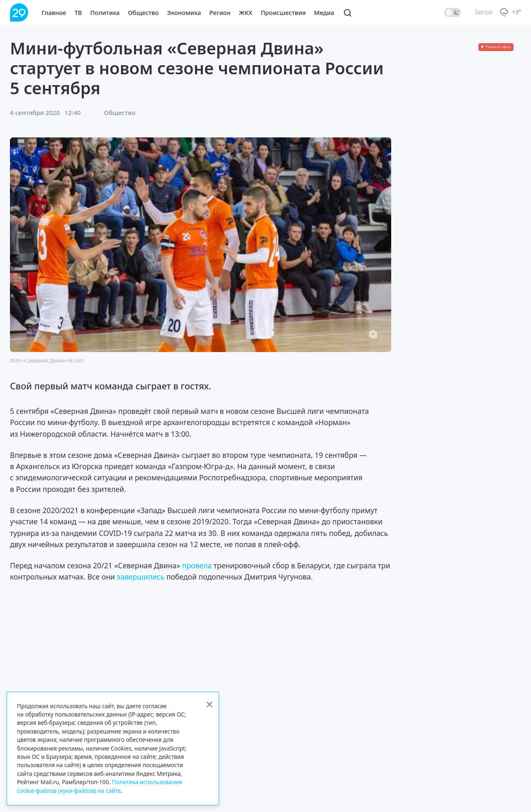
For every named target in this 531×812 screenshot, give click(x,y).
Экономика (184, 12)
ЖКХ (246, 12)
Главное (54, 12)
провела (197, 565)
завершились (141, 577)
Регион (220, 12)
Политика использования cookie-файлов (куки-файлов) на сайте (99, 786)
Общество (144, 12)
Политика (105, 12)
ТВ (78, 12)
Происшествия (283, 12)
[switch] (453, 12)
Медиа (324, 12)
